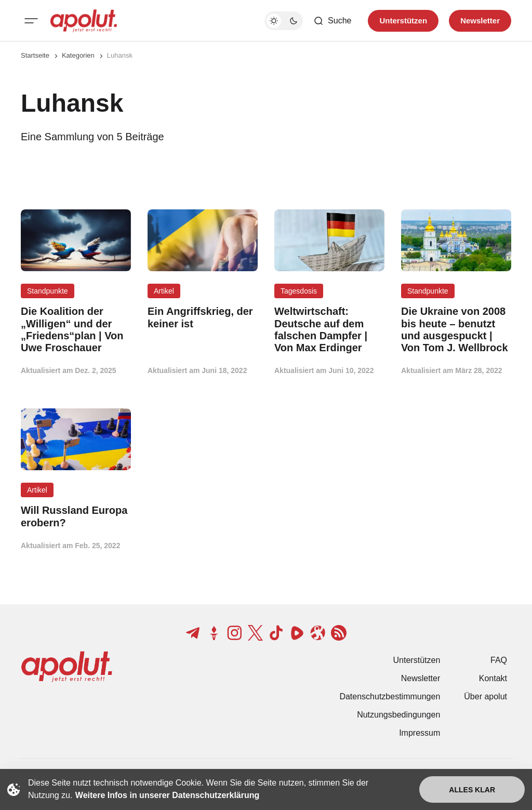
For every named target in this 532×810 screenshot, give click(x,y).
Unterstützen (417, 660)
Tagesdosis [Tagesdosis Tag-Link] (299, 291)
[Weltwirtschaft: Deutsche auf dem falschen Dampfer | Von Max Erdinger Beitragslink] (329, 330)
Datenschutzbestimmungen (390, 696)
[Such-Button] (332, 21)
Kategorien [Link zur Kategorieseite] (78, 55)
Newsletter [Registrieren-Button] (480, 21)
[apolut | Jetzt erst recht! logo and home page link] (84, 21)
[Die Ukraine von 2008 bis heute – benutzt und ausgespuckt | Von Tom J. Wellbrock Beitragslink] (456, 330)
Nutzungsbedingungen (398, 715)
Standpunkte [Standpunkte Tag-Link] (48, 291)
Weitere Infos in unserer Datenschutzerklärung (167, 795)
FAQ (499, 660)
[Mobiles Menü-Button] (31, 21)
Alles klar (472, 790)
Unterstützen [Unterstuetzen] (403, 21)
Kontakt (493, 678)
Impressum (420, 733)
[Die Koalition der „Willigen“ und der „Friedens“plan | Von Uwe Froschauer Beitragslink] (76, 330)
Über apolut (486, 696)
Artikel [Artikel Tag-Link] (164, 291)
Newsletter (421, 678)
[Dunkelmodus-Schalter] (284, 21)
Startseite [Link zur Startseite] (35, 55)
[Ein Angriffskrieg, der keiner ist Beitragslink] (203, 317)
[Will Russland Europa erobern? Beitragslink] (76, 516)
